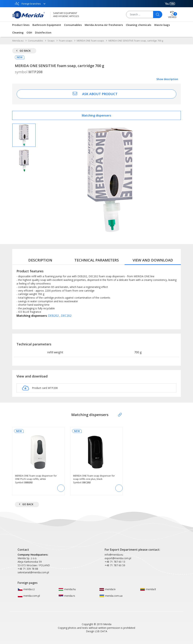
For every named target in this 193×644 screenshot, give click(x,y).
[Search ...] (144, 14)
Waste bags (162, 25)
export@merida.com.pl (118, 558)
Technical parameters (97, 260)
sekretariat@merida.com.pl (33, 572)
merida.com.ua (111, 596)
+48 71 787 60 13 (115, 562)
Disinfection (43, 32)
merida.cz (26, 589)
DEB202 (54, 316)
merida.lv (107, 589)
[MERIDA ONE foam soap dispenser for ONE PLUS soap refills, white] (38, 457)
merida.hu (67, 589)
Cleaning (18, 32)
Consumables (73, 25)
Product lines (21, 25)
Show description (167, 79)
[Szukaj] (158, 14)
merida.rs (67, 596)
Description (40, 260)
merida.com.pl (29, 596)
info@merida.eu (114, 555)
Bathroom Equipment (47, 25)
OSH (29, 32)
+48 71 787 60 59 (115, 565)
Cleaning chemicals (139, 25)
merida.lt (148, 589)
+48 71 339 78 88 (28, 569)
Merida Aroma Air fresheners (104, 25)
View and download (153, 260)
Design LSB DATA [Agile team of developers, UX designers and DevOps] (97, 631)
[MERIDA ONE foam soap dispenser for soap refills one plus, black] (96, 457)
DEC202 (66, 316)
